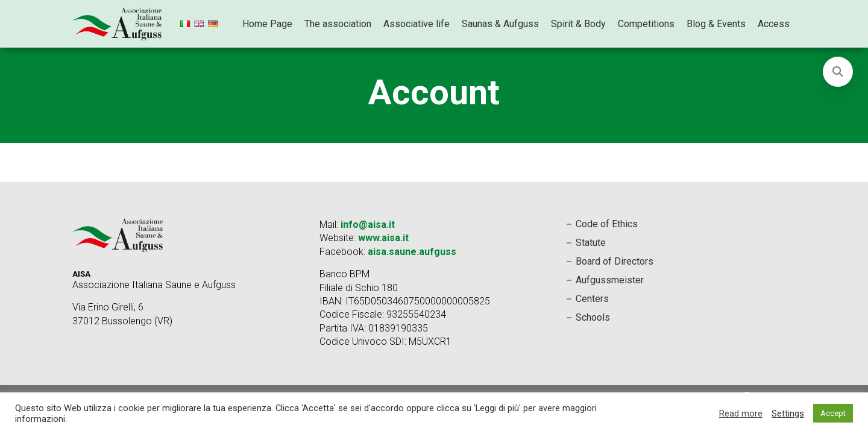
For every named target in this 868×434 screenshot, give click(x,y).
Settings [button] (788, 414)
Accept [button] (833, 413)
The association (338, 24)
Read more (741, 414)
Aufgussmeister (610, 280)
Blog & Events (716, 24)
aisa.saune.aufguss (412, 252)
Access (774, 24)
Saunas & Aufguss (500, 24)
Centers (592, 299)
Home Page (267, 24)
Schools (593, 317)
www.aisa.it (383, 238)
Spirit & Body (578, 24)
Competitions (646, 24)
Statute (591, 243)
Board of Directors (615, 261)
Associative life (417, 24)
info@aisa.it (368, 225)
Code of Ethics (607, 224)
